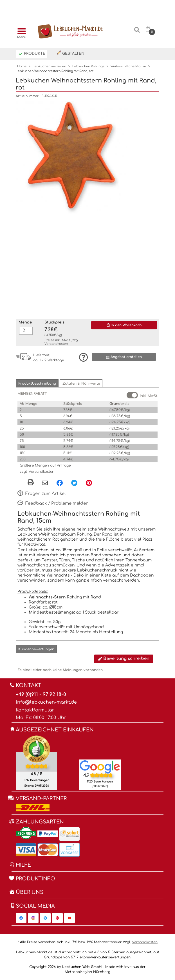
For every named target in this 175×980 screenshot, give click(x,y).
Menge (25, 322)
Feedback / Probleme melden (53, 504)
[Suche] (137, 32)
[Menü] (20, 32)
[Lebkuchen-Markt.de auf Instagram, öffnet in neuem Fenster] (33, 918)
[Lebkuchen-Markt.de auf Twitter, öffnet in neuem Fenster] (45, 918)
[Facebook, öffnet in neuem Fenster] (60, 483)
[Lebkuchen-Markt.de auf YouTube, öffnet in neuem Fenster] (69, 918)
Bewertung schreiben (124, 659)
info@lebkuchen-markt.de (46, 702)
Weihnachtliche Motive (128, 66)
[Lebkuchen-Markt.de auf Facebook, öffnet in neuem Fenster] (21, 918)
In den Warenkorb (124, 325)
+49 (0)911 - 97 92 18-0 (41, 695)
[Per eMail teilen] (45, 483)
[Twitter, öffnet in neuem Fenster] (74, 483)
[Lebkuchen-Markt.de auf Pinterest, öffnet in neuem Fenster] (57, 918)
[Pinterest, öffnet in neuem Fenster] (89, 483)
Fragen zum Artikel (41, 494)
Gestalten (71, 53)
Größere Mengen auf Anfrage (45, 465)
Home (22, 66)
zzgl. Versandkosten (37, 472)
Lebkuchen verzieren (49, 66)
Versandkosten (56, 344)
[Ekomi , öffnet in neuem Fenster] (36, 763)
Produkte (32, 54)
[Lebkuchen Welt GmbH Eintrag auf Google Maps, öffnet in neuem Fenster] (100, 766)
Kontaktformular (35, 710)
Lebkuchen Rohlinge (88, 66)
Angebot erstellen (124, 357)
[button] (37, 383)
